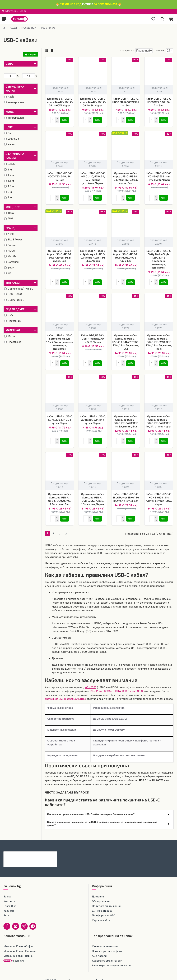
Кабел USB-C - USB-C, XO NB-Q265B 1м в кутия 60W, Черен (159, 176)
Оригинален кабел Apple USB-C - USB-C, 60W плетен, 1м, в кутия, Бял (60, 254)
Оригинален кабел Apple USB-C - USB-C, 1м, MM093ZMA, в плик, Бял (126, 254)
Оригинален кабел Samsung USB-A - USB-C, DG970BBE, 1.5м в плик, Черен (93, 496)
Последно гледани (16, 840)
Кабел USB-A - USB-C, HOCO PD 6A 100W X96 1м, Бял (126, 102)
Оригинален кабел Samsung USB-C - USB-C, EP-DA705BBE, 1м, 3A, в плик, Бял (126, 419)
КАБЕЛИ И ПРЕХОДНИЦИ (23, 28)
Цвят (9, 127)
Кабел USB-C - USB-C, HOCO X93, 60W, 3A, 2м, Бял (159, 102)
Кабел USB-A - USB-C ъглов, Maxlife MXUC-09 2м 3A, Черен (93, 102)
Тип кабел (13, 283)
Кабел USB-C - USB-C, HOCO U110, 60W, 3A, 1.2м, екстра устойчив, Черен (93, 177)
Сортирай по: (115, 51)
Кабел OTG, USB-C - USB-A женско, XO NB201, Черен (93, 337)
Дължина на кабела (15, 156)
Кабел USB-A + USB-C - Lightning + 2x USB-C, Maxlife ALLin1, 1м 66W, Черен (93, 254)
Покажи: (160, 51)
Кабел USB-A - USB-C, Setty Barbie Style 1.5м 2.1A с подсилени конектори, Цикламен (60, 340)
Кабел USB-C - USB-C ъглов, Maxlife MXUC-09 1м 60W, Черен (60, 102)
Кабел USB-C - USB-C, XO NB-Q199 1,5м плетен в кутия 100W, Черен (159, 496)
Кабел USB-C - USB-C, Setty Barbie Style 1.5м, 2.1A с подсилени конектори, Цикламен (159, 258)
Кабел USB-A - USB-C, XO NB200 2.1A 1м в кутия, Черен (93, 417)
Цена (9, 64)
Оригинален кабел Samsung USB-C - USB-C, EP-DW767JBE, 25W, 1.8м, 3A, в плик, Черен (159, 340)
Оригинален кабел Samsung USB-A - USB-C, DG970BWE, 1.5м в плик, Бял (60, 496)
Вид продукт (15, 309)
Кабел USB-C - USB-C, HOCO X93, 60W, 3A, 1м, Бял (60, 176)
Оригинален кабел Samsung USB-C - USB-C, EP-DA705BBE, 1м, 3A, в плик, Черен (159, 419)
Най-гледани (42, 840)
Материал (13, 330)
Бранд (10, 228)
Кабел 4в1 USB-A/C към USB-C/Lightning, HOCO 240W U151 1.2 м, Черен (38, 849)
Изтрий (32, 54)
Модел (10, 112)
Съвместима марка (15, 89)
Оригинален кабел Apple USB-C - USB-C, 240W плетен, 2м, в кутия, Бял (126, 177)
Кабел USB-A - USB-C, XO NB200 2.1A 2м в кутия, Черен (60, 417)
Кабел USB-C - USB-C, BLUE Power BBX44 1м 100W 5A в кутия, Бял (126, 494)
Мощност (13, 207)
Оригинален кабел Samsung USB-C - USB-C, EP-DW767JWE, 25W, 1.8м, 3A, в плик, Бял (126, 340)
